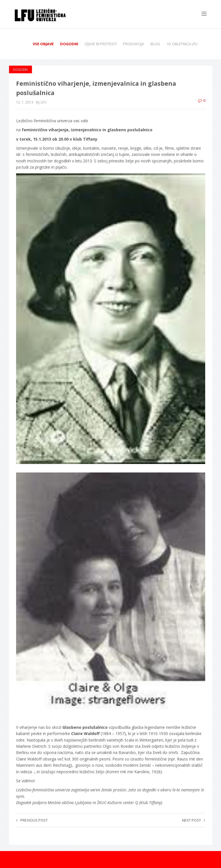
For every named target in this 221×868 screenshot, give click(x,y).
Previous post (32, 820)
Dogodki (69, 44)
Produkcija (134, 44)
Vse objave (43, 44)
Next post (194, 820)
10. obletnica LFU (182, 44)
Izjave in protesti (101, 44)
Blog (155, 44)
